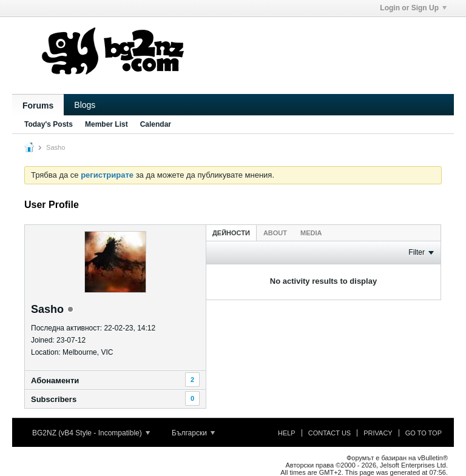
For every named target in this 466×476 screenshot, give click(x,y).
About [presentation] (275, 233)
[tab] (231, 233)
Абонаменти (55, 380)
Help (287, 433)
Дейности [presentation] (231, 233)
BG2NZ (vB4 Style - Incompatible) (91, 433)
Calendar (156, 124)
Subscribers (54, 399)
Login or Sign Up (413, 8)
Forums (38, 106)
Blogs (85, 105)
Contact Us (330, 433)
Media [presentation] (311, 233)
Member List (106, 124)
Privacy (378, 433)
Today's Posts (49, 124)
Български (193, 433)
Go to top (424, 433)
